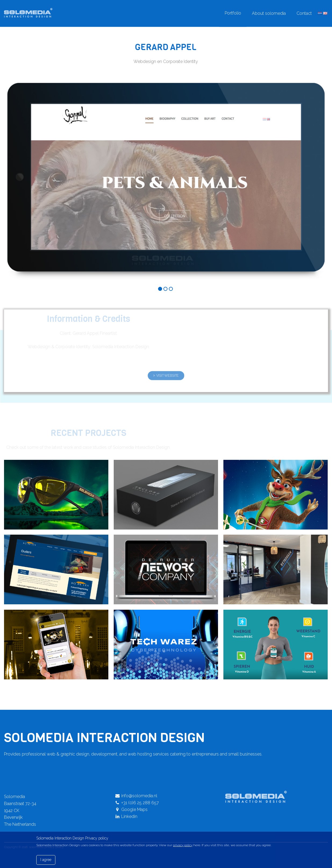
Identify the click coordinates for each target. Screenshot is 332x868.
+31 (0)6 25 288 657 (137, 803)
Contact (304, 13)
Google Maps (131, 809)
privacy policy (183, 845)
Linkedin (126, 816)
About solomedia (269, 13)
